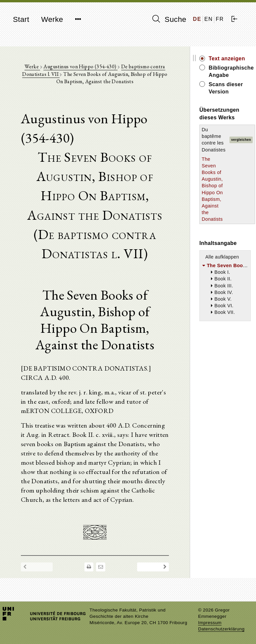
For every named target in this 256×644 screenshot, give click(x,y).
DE (197, 19)
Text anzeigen (227, 59)
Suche (169, 19)
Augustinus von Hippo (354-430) (80, 66)
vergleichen (241, 140)
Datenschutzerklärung (221, 629)
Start (21, 19)
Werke (52, 19)
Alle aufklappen (222, 257)
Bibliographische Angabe (230, 71)
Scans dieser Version (226, 88)
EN (208, 19)
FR (220, 19)
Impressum (210, 623)
